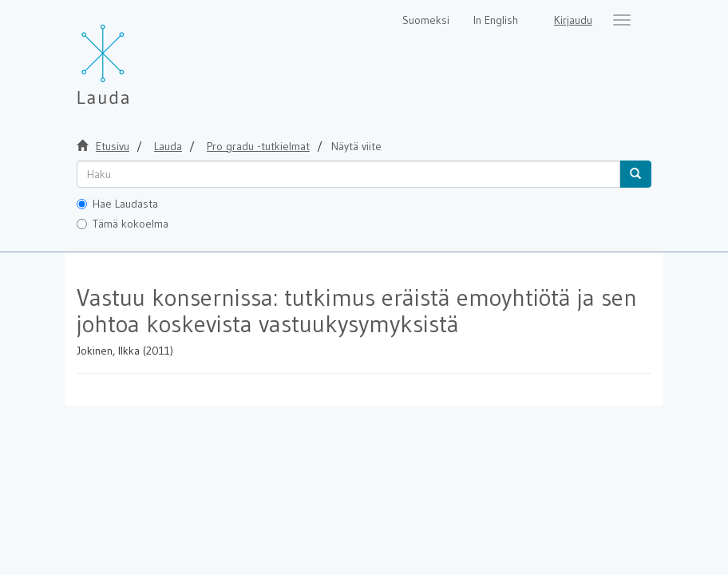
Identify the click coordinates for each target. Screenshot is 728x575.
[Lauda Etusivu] (136, 56)
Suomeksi (426, 20)
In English (496, 20)
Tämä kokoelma (123, 224)
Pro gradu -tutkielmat (258, 146)
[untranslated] (348, 174)
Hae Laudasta (117, 204)
